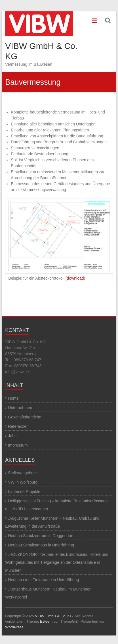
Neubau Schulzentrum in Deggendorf (41, 536)
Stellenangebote (22, 473)
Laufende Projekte (24, 492)
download (75, 278)
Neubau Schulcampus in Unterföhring (41, 545)
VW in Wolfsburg (23, 482)
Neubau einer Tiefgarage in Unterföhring (43, 580)
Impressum (18, 445)
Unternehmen (20, 408)
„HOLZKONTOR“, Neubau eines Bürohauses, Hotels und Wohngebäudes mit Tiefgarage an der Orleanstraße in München (57, 562)
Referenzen (18, 426)
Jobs (12, 436)
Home (13, 398)
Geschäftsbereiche (25, 417)
